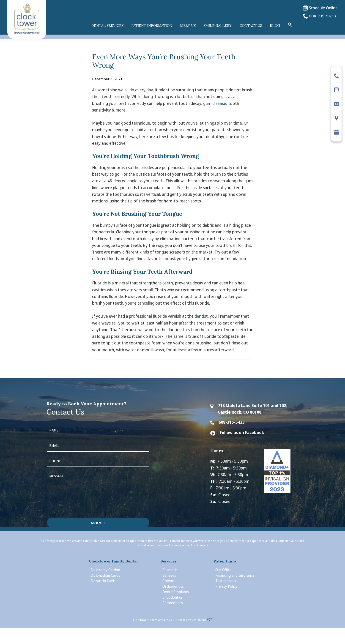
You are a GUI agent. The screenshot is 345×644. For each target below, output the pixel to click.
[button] (290, 25)
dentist (201, 316)
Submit (98, 523)
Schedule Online (320, 8)
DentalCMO (202, 620)
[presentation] (82, 498)
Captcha (54, 485)
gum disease (215, 103)
